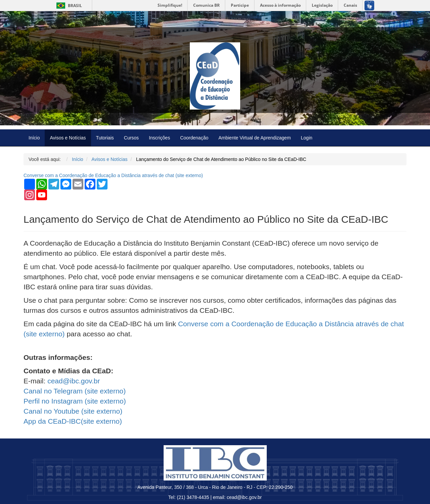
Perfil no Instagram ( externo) (75, 401)
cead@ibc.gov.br (74, 381)
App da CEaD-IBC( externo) (73, 421)
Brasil (68, 6)
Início (34, 138)
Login (307, 138)
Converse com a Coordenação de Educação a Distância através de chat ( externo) (113, 175)
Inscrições (159, 138)
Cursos (131, 138)
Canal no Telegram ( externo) (75, 391)
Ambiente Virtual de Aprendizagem (254, 138)
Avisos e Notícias (68, 138)
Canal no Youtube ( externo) (73, 411)
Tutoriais (105, 138)
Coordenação (194, 138)
